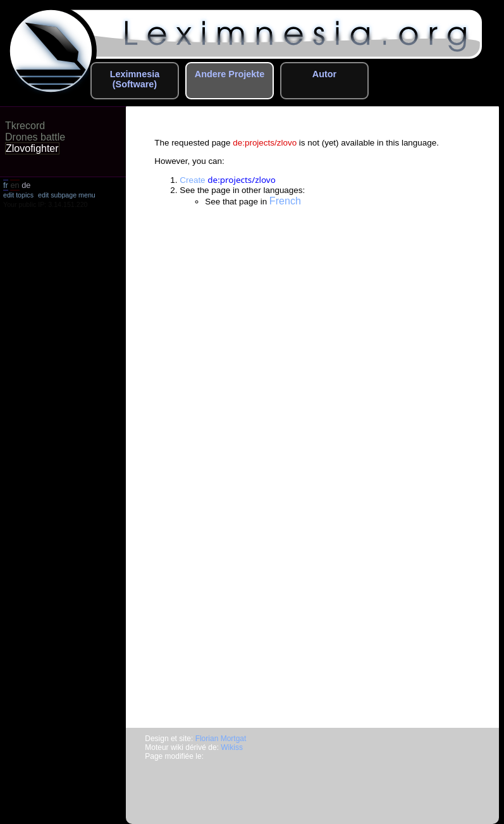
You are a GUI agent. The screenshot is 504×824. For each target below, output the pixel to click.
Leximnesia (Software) (135, 79)
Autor (324, 74)
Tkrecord (25, 126)
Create (228, 180)
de (26, 185)
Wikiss (232, 747)
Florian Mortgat (221, 739)
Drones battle (35, 137)
